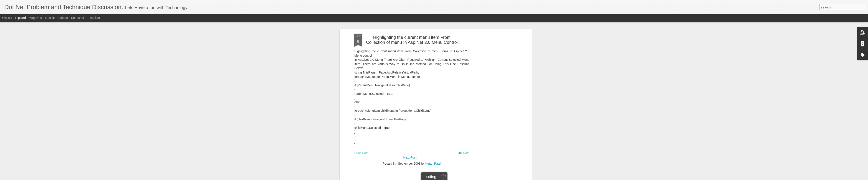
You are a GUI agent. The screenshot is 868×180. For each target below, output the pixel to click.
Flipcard (20, 18)
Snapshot (78, 18)
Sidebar (63, 18)
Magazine (35, 18)
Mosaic (50, 18)
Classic (7, 18)
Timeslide (93, 18)
